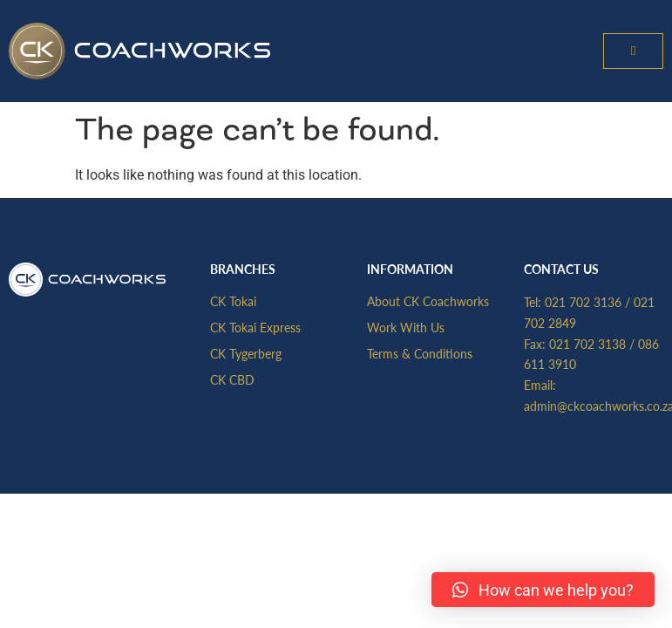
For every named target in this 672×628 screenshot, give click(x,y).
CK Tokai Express (255, 327)
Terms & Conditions (420, 353)
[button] (633, 51)
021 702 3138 (587, 344)
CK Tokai (233, 301)
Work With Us (406, 327)
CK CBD (232, 379)
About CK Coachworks (428, 301)
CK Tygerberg (246, 353)
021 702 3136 (583, 302)
